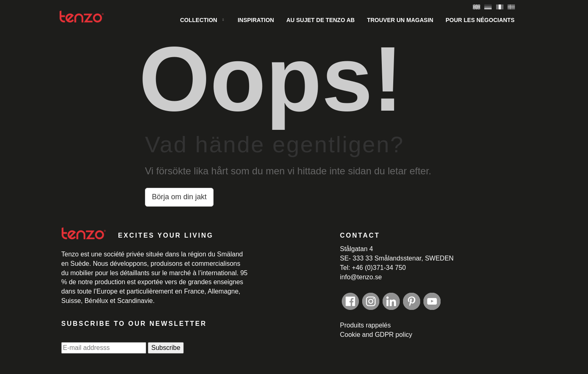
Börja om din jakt (179, 197)
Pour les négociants (480, 20)
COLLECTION (199, 20)
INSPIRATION (256, 20)
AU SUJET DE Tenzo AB (321, 20)
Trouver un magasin (400, 20)
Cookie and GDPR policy (376, 335)
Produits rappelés (366, 325)
